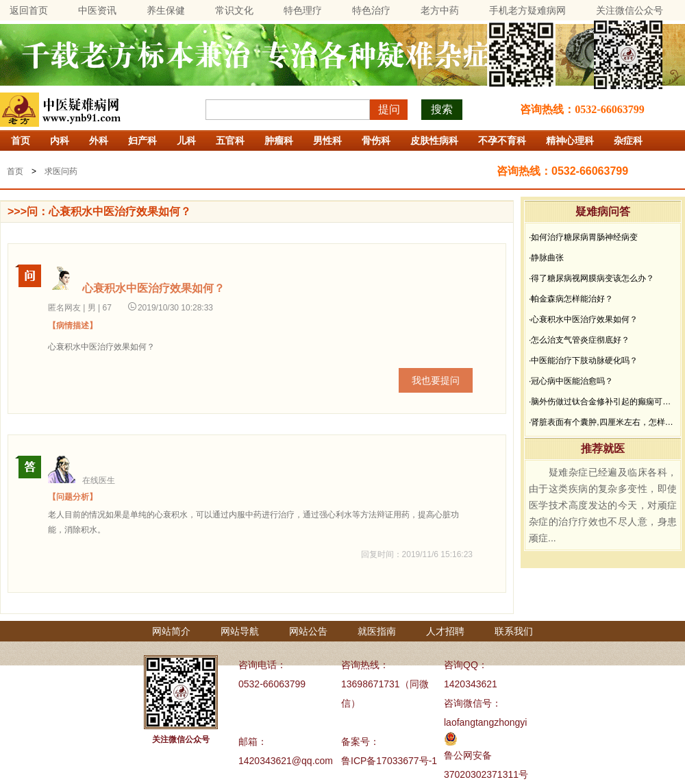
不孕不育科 (502, 140)
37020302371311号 (486, 774)
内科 (60, 140)
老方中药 (440, 10)
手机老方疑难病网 (527, 10)
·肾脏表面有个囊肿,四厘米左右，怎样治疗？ (603, 422)
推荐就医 (603, 449)
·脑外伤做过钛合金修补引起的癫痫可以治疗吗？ (603, 402)
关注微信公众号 (630, 10)
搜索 (442, 109)
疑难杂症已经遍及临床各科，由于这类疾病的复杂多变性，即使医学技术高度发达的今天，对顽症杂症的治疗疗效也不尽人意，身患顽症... (603, 505)
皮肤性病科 (434, 140)
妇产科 (142, 140)
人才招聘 (445, 631)
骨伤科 (376, 140)
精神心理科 (570, 140)
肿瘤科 (279, 140)
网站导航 (240, 631)
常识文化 (234, 10)
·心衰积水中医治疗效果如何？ (583, 319)
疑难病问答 (603, 211)
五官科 (230, 140)
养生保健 (166, 10)
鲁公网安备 (468, 755)
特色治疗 (371, 10)
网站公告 (308, 631)
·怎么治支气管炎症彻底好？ (579, 340)
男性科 (327, 140)
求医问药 (61, 171)
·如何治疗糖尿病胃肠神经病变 (583, 237)
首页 (21, 140)
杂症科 (628, 140)
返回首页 (29, 10)
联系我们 (514, 631)
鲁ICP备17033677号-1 (389, 761)
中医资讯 (97, 10)
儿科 (186, 140)
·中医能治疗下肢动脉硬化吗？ (583, 360)
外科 (99, 140)
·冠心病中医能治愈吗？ (571, 381)
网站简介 (171, 631)
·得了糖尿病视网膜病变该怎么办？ (591, 278)
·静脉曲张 (546, 258)
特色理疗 (303, 10)
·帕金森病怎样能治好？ (571, 299)
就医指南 (377, 631)
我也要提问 (436, 380)
